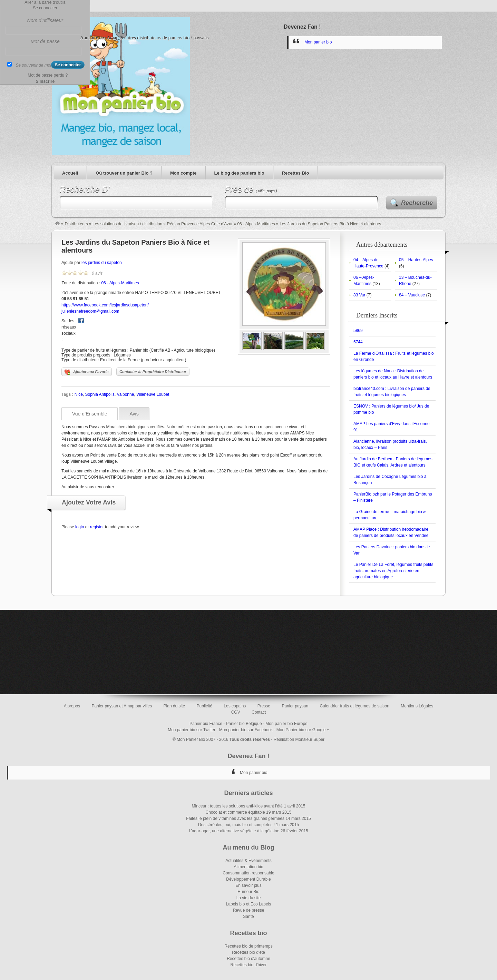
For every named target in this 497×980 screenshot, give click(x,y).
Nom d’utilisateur (45, 20)
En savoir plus (248, 885)
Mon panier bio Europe (286, 724)
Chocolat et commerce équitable (235, 812)
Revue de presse (249, 910)
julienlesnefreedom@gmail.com (90, 311)
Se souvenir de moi (33, 65)
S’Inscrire (45, 81)
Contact (259, 712)
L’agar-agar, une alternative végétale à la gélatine (234, 831)
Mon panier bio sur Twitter (192, 730)
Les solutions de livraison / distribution (127, 224)
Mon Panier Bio (191, 739)
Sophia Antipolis (100, 394)
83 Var (359, 295)
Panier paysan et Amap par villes (122, 706)
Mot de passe (45, 41)
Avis (134, 414)
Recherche (417, 203)
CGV (236, 712)
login (80, 527)
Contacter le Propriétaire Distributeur (153, 372)
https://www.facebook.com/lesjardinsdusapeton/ (105, 305)
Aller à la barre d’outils (45, 2)
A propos (72, 706)
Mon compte (183, 173)
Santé (248, 917)
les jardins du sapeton (102, 263)
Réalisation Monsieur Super (299, 739)
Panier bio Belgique (244, 724)
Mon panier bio (318, 42)
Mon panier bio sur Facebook (246, 730)
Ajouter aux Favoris (87, 372)
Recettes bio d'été (248, 952)
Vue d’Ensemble (90, 414)
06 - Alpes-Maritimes (256, 224)
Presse (264, 706)
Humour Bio (248, 892)
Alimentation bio (248, 867)
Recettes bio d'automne (248, 959)
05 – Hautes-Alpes (416, 260)
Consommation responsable (248, 873)
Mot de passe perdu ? (48, 75)
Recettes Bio (296, 173)
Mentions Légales (417, 706)
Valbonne (126, 394)
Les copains (235, 706)
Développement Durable (248, 879)
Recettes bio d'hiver (248, 965)
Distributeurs (76, 224)
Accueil (70, 173)
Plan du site (174, 706)
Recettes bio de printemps (248, 946)
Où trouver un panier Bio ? (124, 173)
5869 (358, 331)
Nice (79, 394)
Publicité (204, 706)
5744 (358, 342)
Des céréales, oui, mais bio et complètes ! (236, 825)
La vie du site (249, 898)
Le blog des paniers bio (239, 173)
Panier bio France (206, 724)
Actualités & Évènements (248, 861)
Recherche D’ (85, 189)
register (97, 527)
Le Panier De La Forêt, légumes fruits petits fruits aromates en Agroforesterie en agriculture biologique (393, 571)
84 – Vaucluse (412, 295)
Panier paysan (295, 706)
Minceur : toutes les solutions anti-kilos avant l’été (237, 806)
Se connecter (45, 8)
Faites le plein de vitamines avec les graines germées (235, 819)
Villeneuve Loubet (153, 394)
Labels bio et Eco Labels (249, 904)
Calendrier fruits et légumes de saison (354, 706)
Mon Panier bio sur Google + (303, 730)
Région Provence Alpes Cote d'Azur (200, 224)
